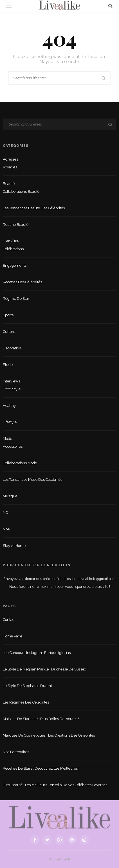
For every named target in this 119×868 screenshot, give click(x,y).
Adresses (10, 159)
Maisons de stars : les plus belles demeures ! (41, 719)
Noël (7, 529)
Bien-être (11, 241)
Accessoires (13, 446)
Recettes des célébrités (22, 282)
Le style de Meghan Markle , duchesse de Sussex (44, 669)
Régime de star (16, 299)
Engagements (15, 265)
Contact (9, 620)
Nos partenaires (16, 752)
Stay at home (14, 546)
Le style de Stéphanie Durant (27, 686)
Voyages (10, 167)
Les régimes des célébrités (26, 702)
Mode (7, 439)
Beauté (9, 184)
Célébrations (13, 249)
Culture (9, 332)
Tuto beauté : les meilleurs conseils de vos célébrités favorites (55, 785)
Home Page (13, 636)
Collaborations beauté (21, 192)
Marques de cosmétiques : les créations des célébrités (49, 735)
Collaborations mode (20, 463)
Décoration (12, 348)
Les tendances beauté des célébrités (34, 208)
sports (8, 315)
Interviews (11, 381)
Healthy (9, 406)
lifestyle (10, 422)
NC (5, 513)
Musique (10, 496)
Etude (8, 365)
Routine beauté (16, 225)
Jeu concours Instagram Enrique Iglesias (37, 653)
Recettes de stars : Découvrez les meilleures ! (41, 768)
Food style (12, 389)
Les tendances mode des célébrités (32, 480)
